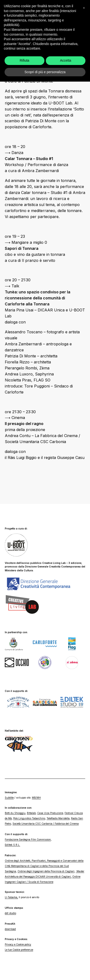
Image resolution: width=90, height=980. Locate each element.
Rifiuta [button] (24, 959)
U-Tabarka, (11, 897)
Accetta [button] (66, 959)
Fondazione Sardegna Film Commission (28, 839)
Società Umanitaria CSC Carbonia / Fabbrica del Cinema (46, 824)
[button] (84, 906)
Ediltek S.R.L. (12, 845)
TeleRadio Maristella (58, 818)
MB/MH (36, 798)
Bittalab (31, 813)
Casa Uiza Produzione (50, 813)
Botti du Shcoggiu (15, 813)
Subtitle (9, 798)
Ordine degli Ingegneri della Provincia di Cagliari (46, 871)
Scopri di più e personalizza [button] (45, 970)
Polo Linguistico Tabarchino (29, 818)
